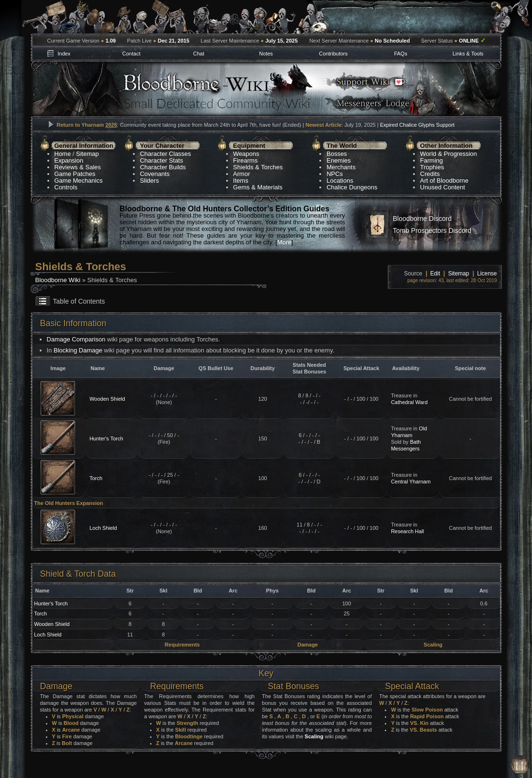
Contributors (333, 54)
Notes (266, 54)
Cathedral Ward (409, 402)
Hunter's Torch (106, 438)
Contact (131, 54)
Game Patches (75, 174)
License (487, 274)
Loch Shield (103, 528)
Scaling (314, 736)
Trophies (432, 167)
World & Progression (449, 154)
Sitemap (87, 154)
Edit (435, 274)
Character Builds (163, 167)
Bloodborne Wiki (58, 280)
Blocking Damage (78, 350)
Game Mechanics (79, 181)
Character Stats (162, 160)
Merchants (341, 167)
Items (241, 181)
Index (64, 54)
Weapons (246, 154)
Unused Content (443, 187)
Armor (242, 174)
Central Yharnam (411, 482)
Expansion (69, 160)
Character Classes (166, 154)
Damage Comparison (76, 339)
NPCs (335, 174)
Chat (199, 54)
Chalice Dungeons (352, 187)
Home (63, 154)
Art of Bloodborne (444, 181)
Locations (340, 181)
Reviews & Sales (78, 167)
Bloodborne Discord (422, 219)
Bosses (337, 154)
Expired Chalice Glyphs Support (417, 125)
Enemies (339, 160)
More (284, 242)
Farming (432, 160)
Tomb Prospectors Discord (432, 230)
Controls (66, 187)
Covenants (155, 174)
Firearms (245, 160)
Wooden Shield (107, 399)
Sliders (150, 181)
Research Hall (407, 531)
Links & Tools (468, 54)
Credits (430, 174)
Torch (96, 478)
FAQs (401, 54)
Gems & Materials (258, 187)
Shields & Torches (258, 167)
